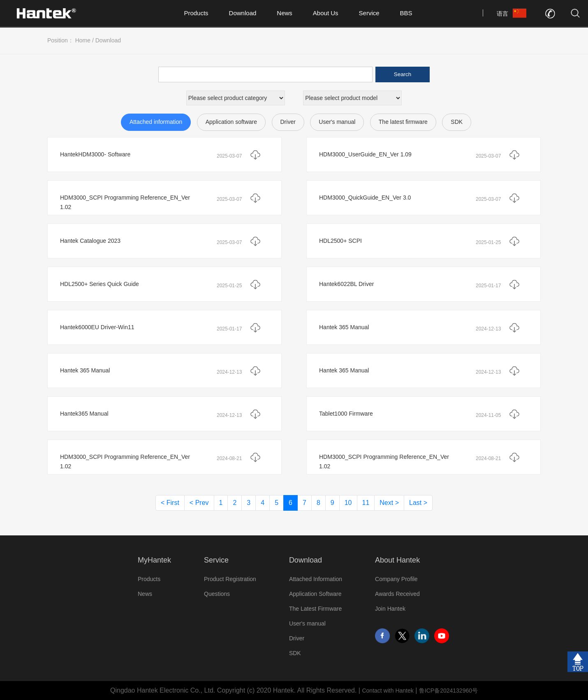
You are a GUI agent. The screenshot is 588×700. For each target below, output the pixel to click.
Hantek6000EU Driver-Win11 (97, 327)
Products (196, 13)
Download (243, 13)
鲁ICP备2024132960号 (448, 691)
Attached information (156, 122)
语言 (502, 14)
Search (403, 74)
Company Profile (396, 579)
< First (170, 503)
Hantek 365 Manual (344, 327)
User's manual (337, 122)
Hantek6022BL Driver (346, 284)
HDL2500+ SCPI (340, 241)
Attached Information (316, 579)
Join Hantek (390, 609)
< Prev (199, 503)
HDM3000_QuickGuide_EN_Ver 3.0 (365, 198)
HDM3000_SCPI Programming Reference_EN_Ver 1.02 (125, 202)
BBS (406, 13)
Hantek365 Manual (84, 414)
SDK (457, 122)
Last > (418, 503)
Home (83, 40)
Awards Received (397, 594)
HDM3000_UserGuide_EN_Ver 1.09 (365, 154)
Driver (288, 122)
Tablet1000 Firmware (346, 414)
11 (366, 503)
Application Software (315, 594)
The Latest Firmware (315, 609)
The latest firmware (403, 122)
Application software (231, 122)
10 (348, 503)
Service (369, 13)
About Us (326, 13)
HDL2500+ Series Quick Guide (100, 284)
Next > (389, 503)
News (285, 13)
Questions (217, 594)
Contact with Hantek (388, 691)
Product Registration (230, 579)
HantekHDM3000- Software (95, 154)
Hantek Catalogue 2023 (90, 241)
